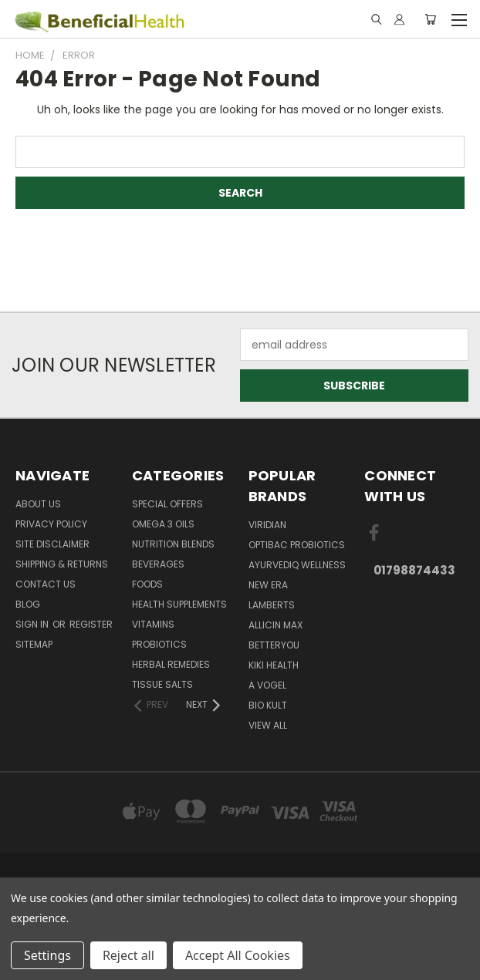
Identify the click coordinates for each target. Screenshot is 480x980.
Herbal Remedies (171, 664)
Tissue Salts (162, 684)
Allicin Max (275, 625)
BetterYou (274, 645)
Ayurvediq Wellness (297, 565)
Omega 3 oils (163, 524)
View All (268, 725)
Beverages (158, 564)
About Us (38, 504)
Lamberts (272, 605)
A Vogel (267, 685)
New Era (268, 585)
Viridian (267, 525)
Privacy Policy (51, 524)
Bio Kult (268, 705)
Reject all (128, 955)
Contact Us (46, 584)
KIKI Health (274, 665)
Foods (147, 584)
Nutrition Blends (173, 544)
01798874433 (414, 570)
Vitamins (153, 624)
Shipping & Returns (62, 564)
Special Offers (167, 504)
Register (91, 624)
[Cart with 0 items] (430, 19)
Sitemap (34, 644)
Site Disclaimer (52, 544)
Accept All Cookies (238, 955)
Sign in (33, 624)
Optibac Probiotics (297, 545)
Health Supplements (179, 604)
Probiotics (159, 644)
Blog (28, 604)
